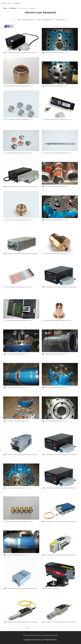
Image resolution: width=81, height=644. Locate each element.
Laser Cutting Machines (44, 20)
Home (9, 3)
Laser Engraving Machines (64, 20)
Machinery (13, 8)
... (18, 628)
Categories (17, 3)
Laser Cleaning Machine (26, 20)
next (27, 628)
